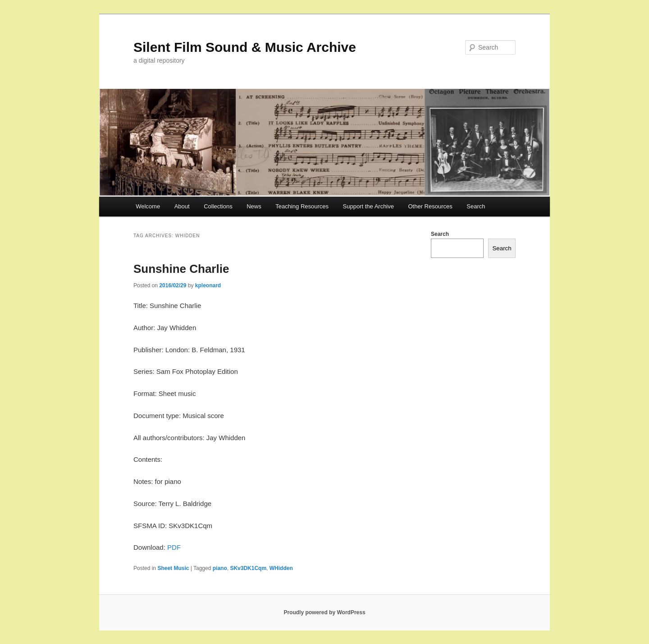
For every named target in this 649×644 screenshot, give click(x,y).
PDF (174, 547)
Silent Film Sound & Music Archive (245, 47)
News (254, 206)
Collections (218, 206)
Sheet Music (173, 568)
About (182, 206)
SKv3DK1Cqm (248, 568)
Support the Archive (368, 206)
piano (220, 568)
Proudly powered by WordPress (324, 612)
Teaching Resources (302, 206)
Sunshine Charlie (181, 269)
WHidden (281, 568)
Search (476, 206)
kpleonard (208, 285)
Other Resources (430, 206)
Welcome (148, 206)
